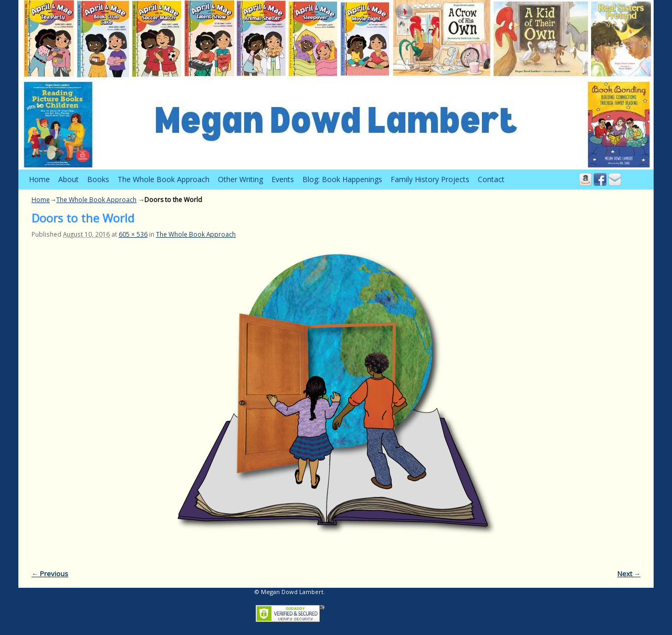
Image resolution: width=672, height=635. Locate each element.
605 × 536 (133, 234)
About (69, 179)
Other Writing (240, 179)
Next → (629, 574)
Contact (491, 179)
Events (283, 179)
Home (39, 179)
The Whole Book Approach (164, 179)
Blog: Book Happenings (342, 179)
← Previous (50, 574)
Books (98, 179)
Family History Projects (430, 179)
